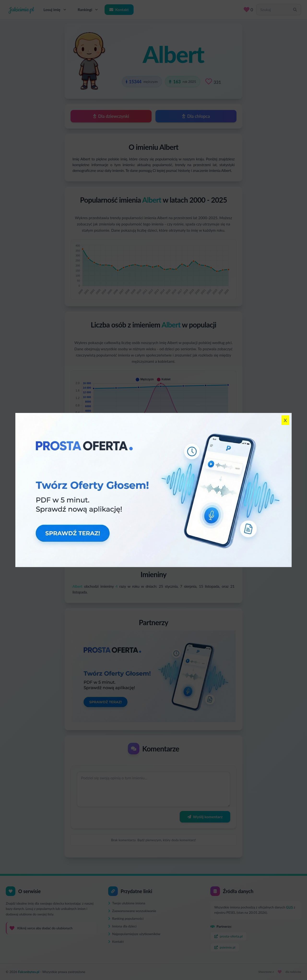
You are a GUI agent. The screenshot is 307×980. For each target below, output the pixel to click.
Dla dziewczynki (111, 116)
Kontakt (119, 9)
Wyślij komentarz (205, 817)
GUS (289, 907)
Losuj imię (55, 10)
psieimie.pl (225, 947)
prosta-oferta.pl (228, 936)
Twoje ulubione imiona (127, 903)
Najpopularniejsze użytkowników (134, 934)
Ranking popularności (126, 918)
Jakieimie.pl (21, 10)
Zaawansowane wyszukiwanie (132, 911)
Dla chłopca (196, 116)
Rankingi (88, 10)
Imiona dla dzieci (122, 926)
